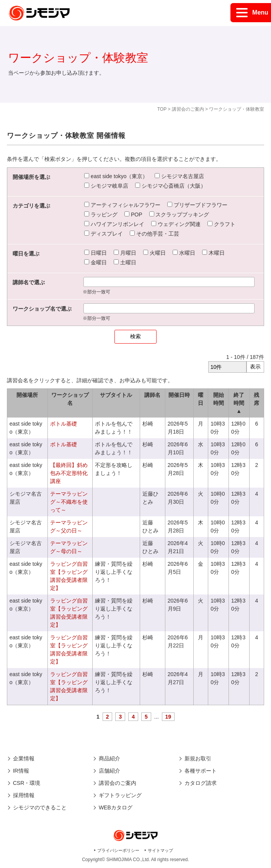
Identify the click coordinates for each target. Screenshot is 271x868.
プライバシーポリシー (118, 850)
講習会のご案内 (188, 109)
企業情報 (24, 758)
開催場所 (27, 395)
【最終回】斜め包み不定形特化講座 (69, 473)
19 (168, 717)
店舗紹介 (109, 771)
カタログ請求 (201, 783)
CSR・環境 (27, 783)
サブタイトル (116, 395)
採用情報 (24, 795)
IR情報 (21, 771)
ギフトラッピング (120, 795)
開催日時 (179, 395)
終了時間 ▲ (239, 403)
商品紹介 (109, 758)
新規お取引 (198, 758)
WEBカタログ (116, 807)
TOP (162, 109)
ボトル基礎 (64, 424)
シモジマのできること (40, 807)
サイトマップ (160, 850)
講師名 (152, 395)
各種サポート (201, 771)
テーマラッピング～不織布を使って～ (69, 502)
